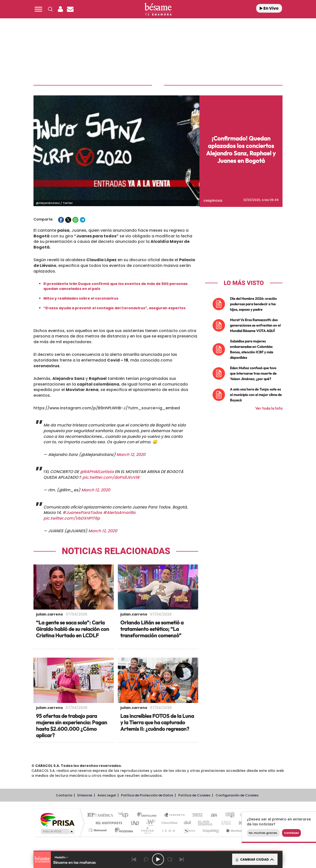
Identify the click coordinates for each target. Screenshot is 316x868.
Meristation (235, 829)
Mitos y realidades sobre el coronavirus (81, 298)
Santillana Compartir (175, 815)
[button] (38, 9)
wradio (150, 822)
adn (228, 815)
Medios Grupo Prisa (57, 831)
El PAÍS (101, 815)
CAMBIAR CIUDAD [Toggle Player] (254, 859)
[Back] (134, 859)
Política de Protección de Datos (147, 795)
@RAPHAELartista (97, 471)
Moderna (123, 829)
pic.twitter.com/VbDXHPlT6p (72, 518)
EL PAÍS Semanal (206, 822)
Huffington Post (108, 822)
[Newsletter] (70, 9)
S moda (189, 829)
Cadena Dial (188, 822)
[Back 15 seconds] (146, 859)
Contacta (64, 795)
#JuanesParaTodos (82, 512)
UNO (135, 822)
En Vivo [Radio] (269, 8)
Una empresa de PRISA (57, 819)
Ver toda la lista (269, 407)
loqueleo (211, 829)
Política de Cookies (194, 795)
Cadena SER (196, 815)
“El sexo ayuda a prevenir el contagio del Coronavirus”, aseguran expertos (114, 307)
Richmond (98, 829)
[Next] (182, 859)
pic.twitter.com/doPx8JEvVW (111, 477)
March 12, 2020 (131, 454)
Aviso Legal (107, 795)
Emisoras (85, 795)
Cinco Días (169, 822)
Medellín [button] (61, 857)
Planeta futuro (224, 822)
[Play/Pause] (158, 859)
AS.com (212, 815)
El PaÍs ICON (168, 829)
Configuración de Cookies (237, 795)
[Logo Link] (158, 9)
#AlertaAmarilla (119, 512)
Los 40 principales (125, 815)
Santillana (148, 815)
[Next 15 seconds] (170, 859)
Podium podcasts (147, 829)
